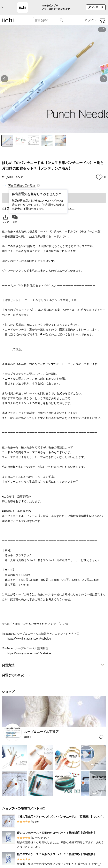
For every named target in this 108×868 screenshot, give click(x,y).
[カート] (102, 20)
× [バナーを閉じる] (2, 7)
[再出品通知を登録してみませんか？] (38, 185)
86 (43, 808)
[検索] (61, 20)
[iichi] (8, 22)
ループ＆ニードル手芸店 (41, 732)
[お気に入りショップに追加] (101, 737)
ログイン (90, 20)
